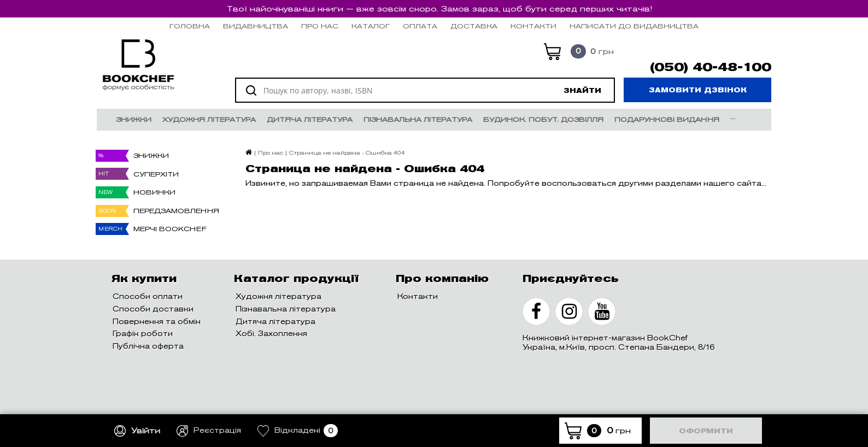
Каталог (371, 26)
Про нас (320, 26)
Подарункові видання (667, 119)
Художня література (209, 119)
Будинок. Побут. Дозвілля (543, 119)
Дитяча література (310, 119)
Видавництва (256, 26)
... (733, 117)
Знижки (134, 119)
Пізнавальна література (418, 119)
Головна (190, 26)
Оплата (420, 26)
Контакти (533, 26)
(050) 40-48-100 (711, 67)
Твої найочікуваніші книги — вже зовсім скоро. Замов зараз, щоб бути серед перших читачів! (439, 9)
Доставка (474, 26)
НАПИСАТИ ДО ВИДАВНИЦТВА (634, 26)
